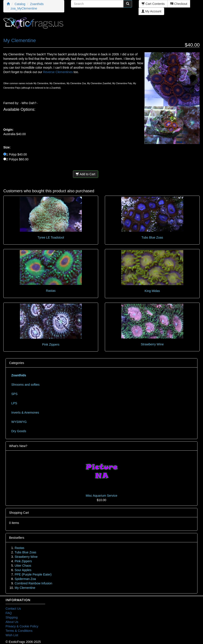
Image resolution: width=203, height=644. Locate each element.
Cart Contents (153, 4)
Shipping (12, 617)
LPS (14, 403)
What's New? (18, 446)
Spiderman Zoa (25, 579)
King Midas (152, 291)
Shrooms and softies (25, 385)
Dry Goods (19, 431)
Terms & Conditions (19, 631)
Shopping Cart (19, 513)
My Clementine (25, 588)
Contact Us (13, 609)
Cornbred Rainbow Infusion (33, 583)
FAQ (9, 613)
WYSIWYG (19, 422)
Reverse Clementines (58, 72)
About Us (12, 622)
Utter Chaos (23, 566)
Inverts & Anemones (25, 412)
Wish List (12, 635)
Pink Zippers (51, 344)
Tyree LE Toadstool (51, 237)
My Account (151, 11)
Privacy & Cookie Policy (22, 626)
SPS (14, 394)
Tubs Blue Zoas (152, 237)
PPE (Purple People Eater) (33, 574)
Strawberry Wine (152, 344)
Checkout (179, 4)
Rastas (51, 291)
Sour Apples (23, 570)
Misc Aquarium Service (101, 496)
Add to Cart (86, 174)
